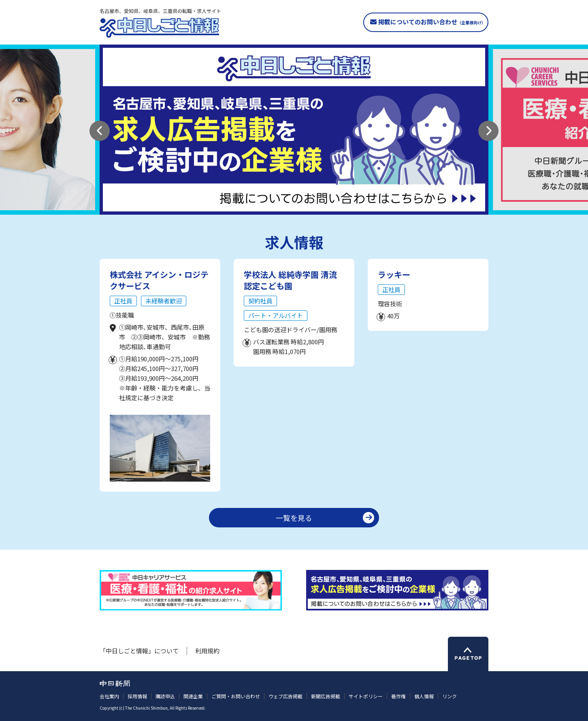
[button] (100, 131)
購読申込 (165, 696)
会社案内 (109, 696)
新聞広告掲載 (326, 696)
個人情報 (424, 696)
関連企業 (193, 696)
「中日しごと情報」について (139, 651)
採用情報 (137, 696)
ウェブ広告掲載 (285, 696)
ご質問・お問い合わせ (236, 696)
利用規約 (207, 651)
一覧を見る (294, 518)
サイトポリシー (366, 696)
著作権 (398, 696)
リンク (450, 696)
